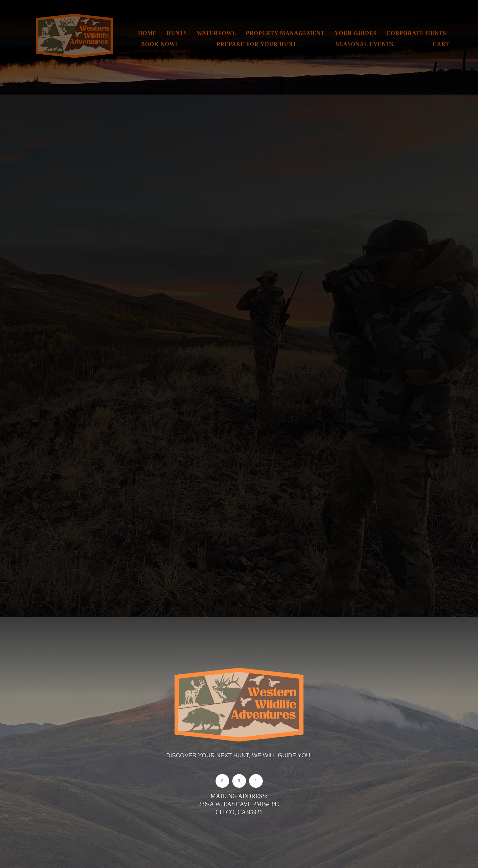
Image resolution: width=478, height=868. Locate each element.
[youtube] (256, 781)
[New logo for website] (74, 15)
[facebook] (222, 781)
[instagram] (239, 781)
